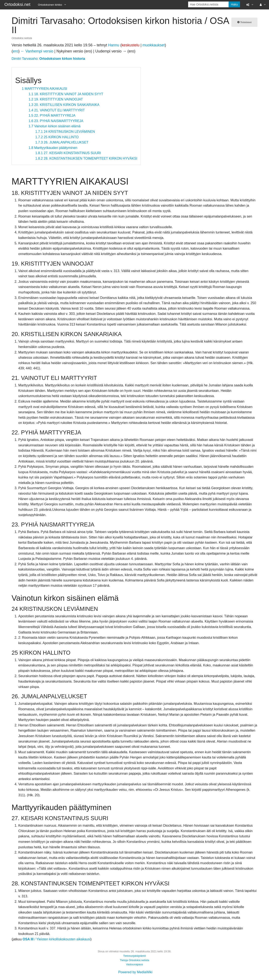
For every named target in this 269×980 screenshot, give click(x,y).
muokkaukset (154, 45)
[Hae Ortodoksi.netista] (208, 4)
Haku (234, 4)
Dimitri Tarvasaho (24, 59)
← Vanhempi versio (37, 51)
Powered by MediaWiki (135, 972)
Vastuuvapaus (134, 964)
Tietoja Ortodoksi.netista (134, 960)
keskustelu (130, 45)
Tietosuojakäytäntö (134, 956)
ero (16, 51)
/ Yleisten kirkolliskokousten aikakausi (56, 939)
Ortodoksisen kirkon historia (62, 59)
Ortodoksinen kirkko (50, 5)
